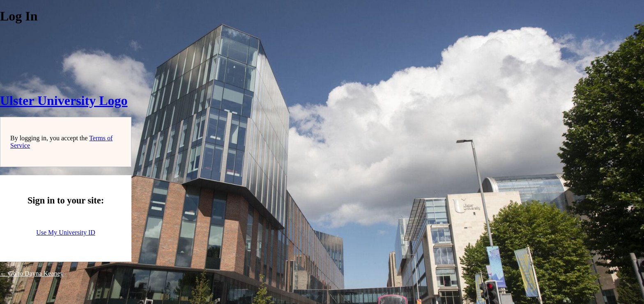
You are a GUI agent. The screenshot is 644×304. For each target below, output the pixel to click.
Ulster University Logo (64, 101)
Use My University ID (66, 232)
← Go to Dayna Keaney (32, 273)
